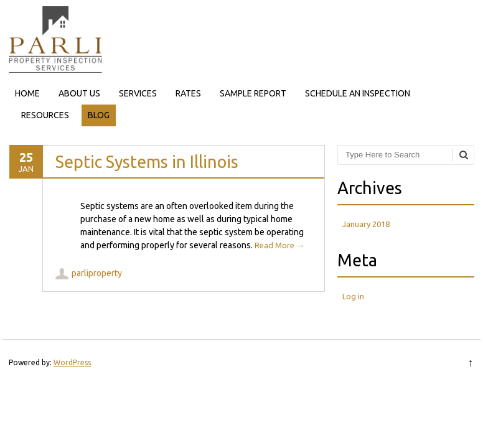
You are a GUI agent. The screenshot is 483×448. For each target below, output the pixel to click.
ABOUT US (79, 93)
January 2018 (366, 224)
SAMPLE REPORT (253, 93)
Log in (353, 296)
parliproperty (97, 273)
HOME (27, 93)
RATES (188, 93)
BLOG (99, 115)
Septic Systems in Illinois (147, 162)
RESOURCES (45, 115)
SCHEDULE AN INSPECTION (358, 93)
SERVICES (138, 93)
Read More (279, 245)
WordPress (72, 362)
